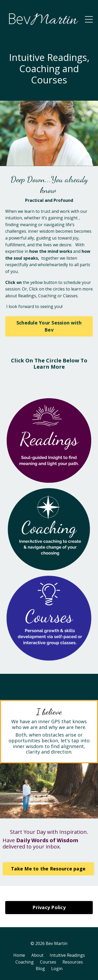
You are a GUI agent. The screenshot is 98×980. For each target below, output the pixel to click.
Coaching (47, 296)
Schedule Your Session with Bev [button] (49, 326)
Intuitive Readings (67, 955)
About (37, 955)
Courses (48, 962)
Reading (26, 296)
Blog (40, 968)
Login (57, 968)
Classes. (71, 296)
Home (19, 955)
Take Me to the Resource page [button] (48, 869)
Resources (73, 962)
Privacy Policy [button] (49, 907)
